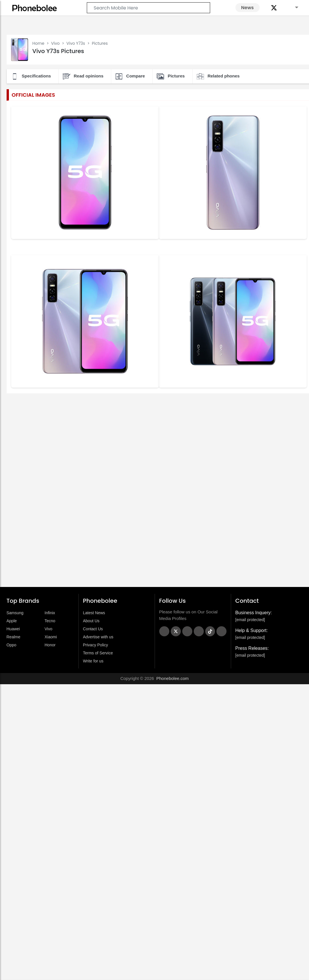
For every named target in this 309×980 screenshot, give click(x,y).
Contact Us (93, 629)
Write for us (93, 661)
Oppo (11, 645)
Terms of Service (98, 653)
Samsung (15, 613)
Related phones (218, 76)
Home (39, 43)
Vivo (55, 43)
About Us (91, 621)
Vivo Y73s (76, 43)
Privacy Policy (96, 645)
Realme (14, 637)
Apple (12, 621)
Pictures (170, 76)
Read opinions (83, 76)
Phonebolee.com (173, 678)
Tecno (50, 621)
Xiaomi (51, 637)
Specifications (31, 76)
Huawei (13, 629)
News (247, 8)
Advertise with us (98, 637)
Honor (50, 645)
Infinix (50, 613)
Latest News (94, 613)
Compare (130, 76)
